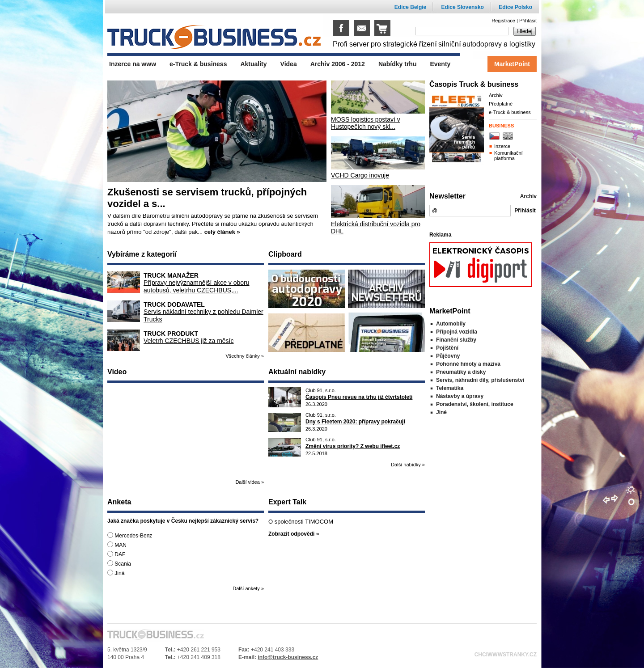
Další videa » (250, 482)
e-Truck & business (510, 112)
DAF (116, 554)
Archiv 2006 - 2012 (338, 64)
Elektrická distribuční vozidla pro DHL (376, 228)
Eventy (440, 64)
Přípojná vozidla (457, 332)
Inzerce (502, 146)
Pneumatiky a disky (461, 372)
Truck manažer (171, 275)
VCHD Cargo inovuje (360, 175)
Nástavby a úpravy (460, 396)
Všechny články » (245, 356)
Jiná (116, 573)
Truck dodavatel (174, 304)
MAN (117, 545)
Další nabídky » (408, 465)
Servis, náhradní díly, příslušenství (480, 380)
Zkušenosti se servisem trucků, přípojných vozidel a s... (207, 198)
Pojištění (447, 348)
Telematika (450, 388)
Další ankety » (248, 588)
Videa (289, 64)
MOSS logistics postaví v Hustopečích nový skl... (366, 123)
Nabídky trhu (398, 64)
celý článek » (222, 232)
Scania (119, 564)
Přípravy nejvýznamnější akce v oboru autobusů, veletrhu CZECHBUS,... (197, 286)
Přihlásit (528, 21)
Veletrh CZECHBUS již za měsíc (189, 341)
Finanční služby (456, 340)
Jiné (441, 412)
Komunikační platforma (508, 156)
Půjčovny (448, 356)
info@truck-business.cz (288, 657)
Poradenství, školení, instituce (475, 404)
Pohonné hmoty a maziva (468, 364)
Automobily (451, 324)
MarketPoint (512, 64)
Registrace (503, 21)
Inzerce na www (133, 64)
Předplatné (501, 104)
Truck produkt (171, 334)
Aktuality (253, 64)
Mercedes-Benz (130, 535)
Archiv (496, 95)
